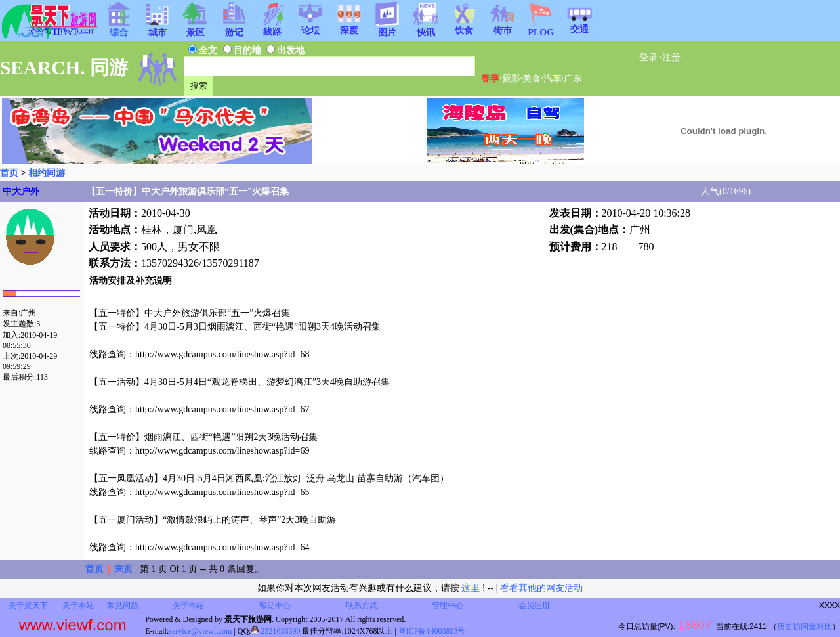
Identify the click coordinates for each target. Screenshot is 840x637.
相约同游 (47, 173)
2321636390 (275, 631)
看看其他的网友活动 (541, 588)
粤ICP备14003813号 (432, 631)
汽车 (553, 78)
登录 (648, 57)
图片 (387, 28)
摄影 (511, 78)
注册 (671, 57)
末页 (123, 569)
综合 (119, 28)
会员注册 (534, 605)
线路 (272, 28)
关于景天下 (28, 605)
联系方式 (362, 605)
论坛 (310, 26)
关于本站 (78, 605)
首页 (9, 173)
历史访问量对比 (805, 626)
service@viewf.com (200, 631)
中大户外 (21, 191)
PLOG (541, 29)
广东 (573, 78)
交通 (579, 25)
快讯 (426, 28)
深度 (349, 26)
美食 (532, 78)
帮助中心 (275, 605)
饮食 (464, 26)
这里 (471, 588)
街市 (503, 26)
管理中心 (448, 605)
